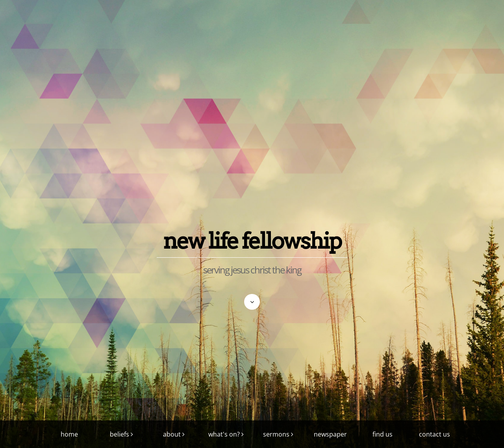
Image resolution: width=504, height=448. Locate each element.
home (69, 434)
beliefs (120, 434)
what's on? (224, 434)
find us (383, 434)
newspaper (330, 434)
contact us (435, 434)
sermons (276, 434)
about (172, 434)
